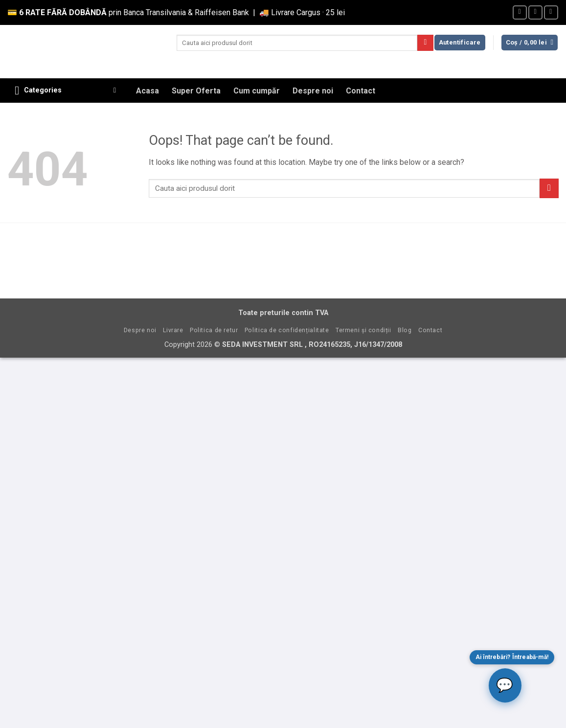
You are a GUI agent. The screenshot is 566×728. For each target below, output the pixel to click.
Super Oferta (196, 91)
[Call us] (551, 12)
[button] (460, 43)
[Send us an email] (535, 12)
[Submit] (425, 43)
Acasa (147, 91)
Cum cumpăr (257, 91)
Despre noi (313, 91)
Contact (361, 91)
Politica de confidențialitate (287, 330)
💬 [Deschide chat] (505, 685)
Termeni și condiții (363, 330)
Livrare (173, 330)
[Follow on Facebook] (520, 12)
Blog (405, 330)
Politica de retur (214, 330)
